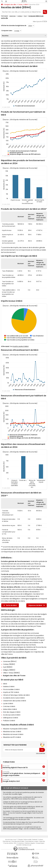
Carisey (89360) (9, 664)
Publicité (35, 840)
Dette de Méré (10, 605)
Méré (26, 5)
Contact (40, 840)
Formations (9, 762)
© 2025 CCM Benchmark (24, 845)
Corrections (21, 843)
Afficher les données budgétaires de (14, 26)
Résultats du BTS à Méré (12, 737)
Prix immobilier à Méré (11, 689)
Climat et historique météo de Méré (16, 695)
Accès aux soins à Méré (12, 715)
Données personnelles (18, 841)
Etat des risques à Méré (12, 712)
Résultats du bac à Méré (12, 732)
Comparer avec (7, 31)
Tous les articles (8, 843)
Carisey (20, 16)
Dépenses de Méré (37, 605)
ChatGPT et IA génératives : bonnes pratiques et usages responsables (21, 774)
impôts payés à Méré (21, 346)
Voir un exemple (40, 753)
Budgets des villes (10, 5)
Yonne (20, 5)
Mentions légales (30, 843)
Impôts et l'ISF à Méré (11, 692)
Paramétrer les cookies (32, 841)
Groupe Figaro (40, 843)
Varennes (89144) (10, 661)
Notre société (28, 840)
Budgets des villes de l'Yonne (14, 676)
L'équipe (20, 840)
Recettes (5, 36)
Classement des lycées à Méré (15, 701)
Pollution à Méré (9, 721)
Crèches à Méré (9, 706)
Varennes (12, 16)
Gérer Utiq (42, 841)
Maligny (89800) (9, 670)
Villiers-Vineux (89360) (11, 673)
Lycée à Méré (8, 703)
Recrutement (7, 841)
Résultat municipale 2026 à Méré (15, 729)
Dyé (25, 16)
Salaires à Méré (9, 686)
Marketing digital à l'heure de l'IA (15, 767)
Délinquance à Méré (10, 718)
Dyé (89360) (8, 667)
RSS (15, 843)
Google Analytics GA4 (11, 780)
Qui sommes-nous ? (11, 840)
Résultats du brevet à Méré (13, 734)
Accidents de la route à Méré (14, 698)
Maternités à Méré (10, 709)
